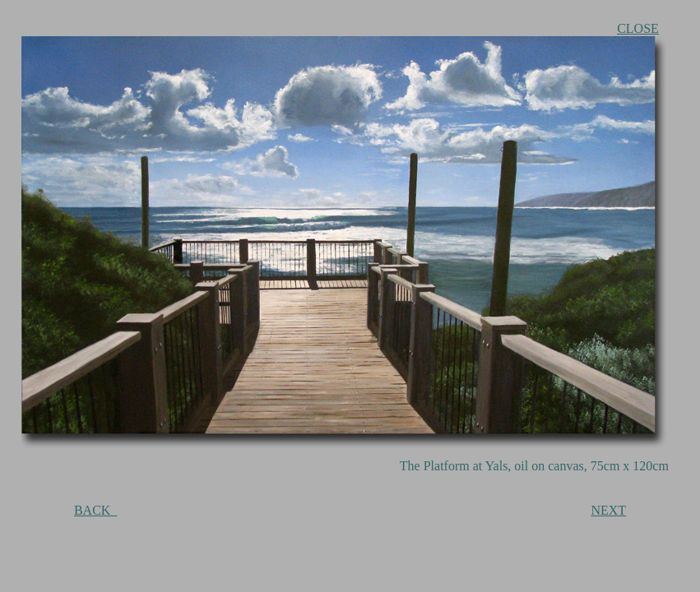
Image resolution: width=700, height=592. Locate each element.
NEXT (608, 510)
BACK (95, 510)
